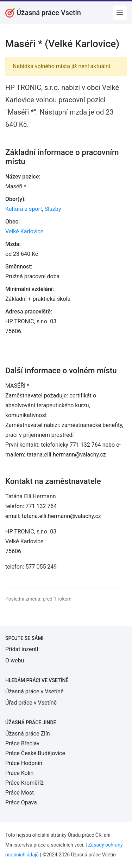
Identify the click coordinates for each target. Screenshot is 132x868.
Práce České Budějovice (35, 753)
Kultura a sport (24, 209)
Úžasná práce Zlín (28, 734)
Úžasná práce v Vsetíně (34, 691)
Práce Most (20, 793)
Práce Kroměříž (24, 783)
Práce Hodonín (24, 763)
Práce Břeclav (22, 743)
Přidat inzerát (22, 649)
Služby (53, 209)
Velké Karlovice (24, 231)
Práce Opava (21, 802)
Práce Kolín (19, 773)
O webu (15, 660)
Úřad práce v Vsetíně (31, 703)
